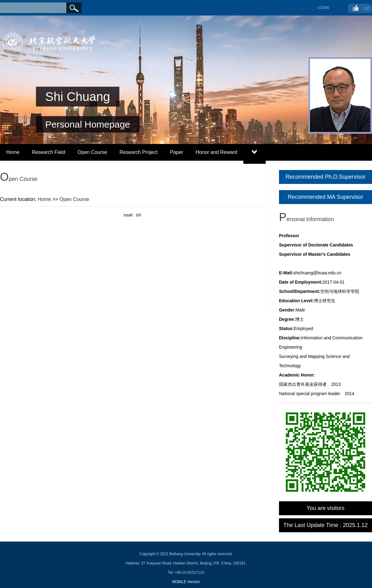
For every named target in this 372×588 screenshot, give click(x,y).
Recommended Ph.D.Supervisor (325, 177)
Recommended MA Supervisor (325, 197)
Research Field (49, 152)
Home (13, 152)
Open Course (92, 152)
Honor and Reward (216, 152)
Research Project (138, 152)
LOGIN (323, 8)
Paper (177, 152)
